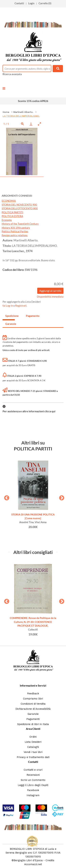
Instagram (33, 795)
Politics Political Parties (15, 231)
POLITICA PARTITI (12, 212)
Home (6, 112)
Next (60, 497)
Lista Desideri (33, 742)
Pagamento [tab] (31, 316)
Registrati (21, 306)
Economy (7, 220)
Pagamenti (33, 719)
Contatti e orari (33, 770)
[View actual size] (23, 124)
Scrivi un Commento (33, 780)
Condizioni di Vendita (33, 704)
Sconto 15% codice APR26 (33, 101)
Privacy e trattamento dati (33, 757)
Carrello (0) (45, 3)
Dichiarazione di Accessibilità (33, 709)
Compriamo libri (33, 699)
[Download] (31, 124)
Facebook (33, 790)
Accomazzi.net (33, 864)
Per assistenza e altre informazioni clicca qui (29, 411)
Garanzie (33, 714)
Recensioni (33, 775)
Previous (5, 497)
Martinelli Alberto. (23, 112)
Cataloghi (33, 747)
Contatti (19, 3)
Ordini (33, 737)
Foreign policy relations (15, 235)
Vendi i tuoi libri (33, 752)
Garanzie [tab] (10, 324)
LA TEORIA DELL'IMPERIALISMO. (21, 116)
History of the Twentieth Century (20, 224)
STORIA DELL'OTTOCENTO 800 (20, 208)
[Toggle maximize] (39, 124)
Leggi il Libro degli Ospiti (33, 785)
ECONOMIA (9, 201)
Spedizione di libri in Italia (33, 724)
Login (31, 3)
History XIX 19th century (16, 228)
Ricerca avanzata (12, 74)
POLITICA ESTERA (12, 216)
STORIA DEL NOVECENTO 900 (19, 205)
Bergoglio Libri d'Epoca (28, 860)
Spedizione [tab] (10, 316)
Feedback (33, 694)
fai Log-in (8, 306)
